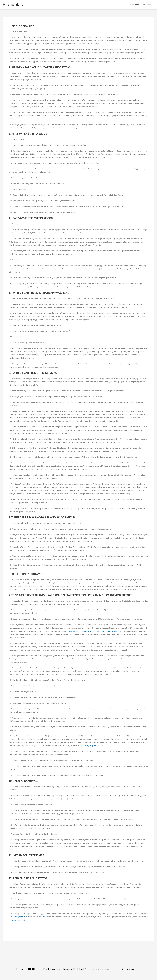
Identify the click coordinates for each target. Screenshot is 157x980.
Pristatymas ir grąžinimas (97, 969)
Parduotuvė (148, 5)
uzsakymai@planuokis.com (94, 746)
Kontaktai (78, 969)
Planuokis (13, 5)
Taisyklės (67, 969)
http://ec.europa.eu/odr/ (17, 920)
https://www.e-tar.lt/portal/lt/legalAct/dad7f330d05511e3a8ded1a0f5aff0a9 (93, 631)
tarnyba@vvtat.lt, (19, 917)
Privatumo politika (52, 969)
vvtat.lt (43, 917)
